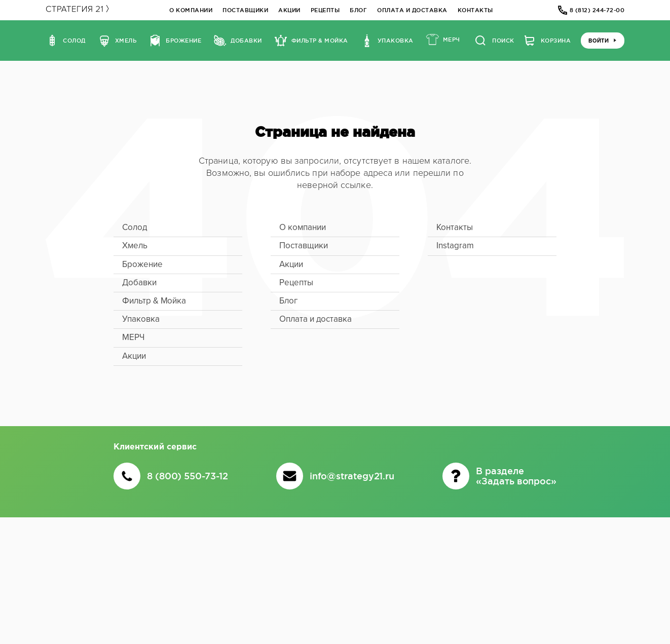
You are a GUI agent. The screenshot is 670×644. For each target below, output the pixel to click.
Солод (135, 227)
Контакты (475, 10)
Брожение (142, 264)
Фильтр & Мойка (154, 301)
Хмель (135, 245)
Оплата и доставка (412, 10)
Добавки (139, 282)
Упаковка (141, 319)
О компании (191, 10)
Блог (358, 10)
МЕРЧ (133, 337)
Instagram (455, 245)
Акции (289, 10)
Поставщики (245, 10)
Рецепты (325, 10)
